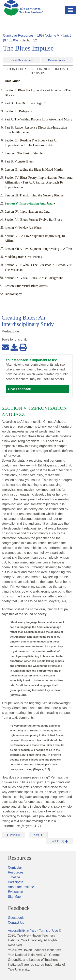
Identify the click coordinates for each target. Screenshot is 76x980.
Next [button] (38, 835)
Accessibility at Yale (22, 931)
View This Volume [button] (22, 60)
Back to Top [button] (59, 841)
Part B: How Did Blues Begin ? (25, 103)
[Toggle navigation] (70, 10)
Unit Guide (12, 81)
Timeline (14, 877)
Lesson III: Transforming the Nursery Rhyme (34, 195)
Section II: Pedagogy (18, 111)
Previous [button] (13, 835)
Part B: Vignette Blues (19, 161)
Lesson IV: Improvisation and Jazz (27, 212)
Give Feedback (19, 389)
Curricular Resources (18, 35)
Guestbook (16, 918)
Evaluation (16, 892)
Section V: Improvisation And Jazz (29, 203)
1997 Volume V (48, 35)
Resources (20, 858)
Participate (16, 882)
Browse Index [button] (57, 60)
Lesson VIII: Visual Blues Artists (26, 286)
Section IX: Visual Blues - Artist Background (34, 278)
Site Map (14, 897)
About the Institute (21, 887)
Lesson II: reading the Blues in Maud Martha (34, 169)
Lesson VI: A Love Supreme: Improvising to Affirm (38, 249)
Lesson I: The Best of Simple (24, 153)
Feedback (19, 908)
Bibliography (13, 294)
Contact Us (16, 923)
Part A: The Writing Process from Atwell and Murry (38, 119)
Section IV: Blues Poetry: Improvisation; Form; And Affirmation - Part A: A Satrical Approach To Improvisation (39, 182)
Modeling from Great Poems (23, 257)
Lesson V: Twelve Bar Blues (23, 228)
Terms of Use (48, 931)
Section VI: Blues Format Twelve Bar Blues (33, 220)
